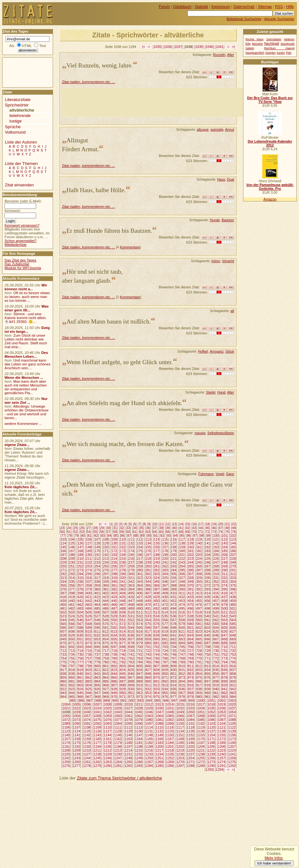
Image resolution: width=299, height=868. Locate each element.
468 (131, 605)
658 (140, 639)
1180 (128, 743)
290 (225, 570)
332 (225, 578)
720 (131, 651)
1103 (211, 723)
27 (89, 528)
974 (148, 697)
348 (182, 582)
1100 (180, 723)
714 (80, 651)
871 (165, 677)
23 (62, 528)
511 (140, 612)
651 (80, 639)
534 (157, 616)
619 (165, 631)
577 (165, 624)
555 (157, 620)
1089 (66, 723)
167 (72, 551)
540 (208, 616)
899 (225, 681)
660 (157, 639)
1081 (159, 720)
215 (123, 559)
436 (216, 597)
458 (225, 601)
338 (97, 582)
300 (131, 574)
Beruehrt (257, 44)
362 (123, 585)
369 (182, 585)
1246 (108, 758)
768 (182, 658)
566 (72, 624)
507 (106, 612)
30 (109, 528)
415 (216, 593)
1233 (149, 754)
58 (115, 532)
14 (181, 524)
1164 (139, 739)
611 (97, 631)
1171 (211, 739)
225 (208, 559)
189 (80, 555)
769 (190, 658)
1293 (209, 770)
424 (114, 597)
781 (114, 662)
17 (201, 524)
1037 (178, 47)
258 (131, 566)
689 (225, 643)
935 (173, 689)
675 (106, 643)
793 (216, 662)
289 (216, 570)
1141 (76, 735)
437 (225, 597)
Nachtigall (272, 44)
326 (173, 578)
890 (148, 681)
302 (148, 574)
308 (199, 574)
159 (182, 547)
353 (225, 582)
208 (63, 559)
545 (72, 620)
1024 (97, 708)
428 (148, 597)
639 (157, 635)
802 (114, 666)
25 (75, 528)
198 (157, 555)
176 (148, 551)
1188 (211, 743)
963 (233, 693)
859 (63, 677)
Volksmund (15, 132)
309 (208, 574)
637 (140, 635)
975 (157, 697)
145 (63, 547)
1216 (149, 750)
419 (72, 597)
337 (89, 582)
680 (148, 643)
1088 (232, 720)
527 (97, 616)
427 (140, 597)
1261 (87, 762)
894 (182, 681)
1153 (201, 735)
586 (63, 628)
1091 (87, 723)
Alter (231, 55)
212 (97, 559)
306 (182, 574)
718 (114, 651)
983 (225, 697)
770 (199, 658)
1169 (190, 739)
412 (190, 593)
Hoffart (203, 351)
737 (97, 654)
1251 (159, 758)
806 (148, 666)
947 (97, 693)
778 (89, 662)
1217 (159, 750)
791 (199, 662)
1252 (170, 758)
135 (157, 543)
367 (165, 585)
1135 (190, 731)
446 (123, 601)
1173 (232, 739)
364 (140, 585)
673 (89, 643)
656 (123, 639)
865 (114, 677)
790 (190, 662)
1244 (87, 758)
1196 (118, 747)
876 (208, 677)
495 (182, 608)
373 (216, 585)
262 (165, 566)
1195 (108, 747)
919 (216, 685)
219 (157, 559)
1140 (66, 735)
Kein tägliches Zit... (21, 487)
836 (225, 670)
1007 (97, 704)
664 (190, 639)
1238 (201, 754)
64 (155, 532)
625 (216, 631)
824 (123, 670)
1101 (190, 723)
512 (148, 612)
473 (173, 605)
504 (80, 612)
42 (188, 528)
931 (140, 689)
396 (233, 589)
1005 (76, 704)
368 (173, 585)
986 (81, 700)
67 (174, 532)
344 (148, 582)
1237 (190, 754)
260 (148, 566)
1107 (76, 727)
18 (207, 524)
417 (233, 593)
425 (123, 597)
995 (157, 700)
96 (188, 536)
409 (165, 593)
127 (89, 543)
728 (199, 651)
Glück (230, 351)
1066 (180, 716)
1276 (66, 766)
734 (72, 654)
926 (97, 689)
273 (80, 570)
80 (83, 536)
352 (216, 582)
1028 (139, 708)
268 (216, 566)
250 (63, 566)
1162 (118, 739)
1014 (170, 704)
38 (161, 528)
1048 (170, 712)
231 (80, 562)
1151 (180, 735)
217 (140, 559)
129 (106, 543)
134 (148, 543)
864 (106, 677)
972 (131, 697)
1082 (170, 720)
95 (182, 536)
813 (208, 666)
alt (232, 311)
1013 (159, 704)
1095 (128, 723)
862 (89, 677)
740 (123, 654)
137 (173, 543)
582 (208, 624)
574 (140, 624)
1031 (170, 708)
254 (97, 566)
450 (157, 601)
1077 (118, 720)
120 (208, 539)
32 (122, 528)
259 (140, 566)
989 (107, 700)
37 (155, 528)
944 (72, 693)
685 (190, 643)
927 (106, 689)
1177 (97, 743)
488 (123, 608)
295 (89, 574)
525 (80, 616)
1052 (211, 712)
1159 (87, 739)
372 (208, 585)
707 (199, 647)
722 (148, 651)
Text (43, 46)
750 (208, 654)
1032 (180, 708)
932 (148, 689)
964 (63, 697)
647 (225, 635)
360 (106, 585)
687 (208, 643)
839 (72, 674)
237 (131, 562)
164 (225, 547)
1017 (201, 704)
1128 (118, 731)
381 (106, 589)
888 (131, 681)
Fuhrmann (206, 474)
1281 (118, 766)
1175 (76, 743)
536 (173, 616)
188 (72, 555)
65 (161, 532)
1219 (180, 750)
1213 (118, 750)
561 (208, 620)
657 (131, 639)
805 (140, 666)
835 (216, 670)
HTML (27, 46)
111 (131, 539)
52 (75, 532)
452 (173, 601)
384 (131, 589)
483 (80, 608)
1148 (149, 735)
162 (208, 547)
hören (216, 261)
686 (199, 643)
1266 (139, 762)
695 (97, 647)
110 (123, 539)
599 (173, 628)
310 (216, 574)
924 (80, 689)
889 (140, 681)
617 (148, 631)
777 (80, 662)
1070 (222, 716)
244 (190, 562)
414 (208, 593)
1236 (180, 754)
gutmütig (217, 129)
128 (97, 543)
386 (148, 589)
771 (208, 658)
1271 (190, 762)
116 (173, 539)
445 (114, 601)
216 (131, 559)
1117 (180, 727)
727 (190, 651)
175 (140, 551)
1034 (201, 708)
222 (182, 559)
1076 (108, 720)
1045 (139, 712)
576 (157, 624)
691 (63, 647)
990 (115, 700)
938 (199, 689)
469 (140, 605)
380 (97, 589)
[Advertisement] (178, 102)
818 (72, 670)
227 (225, 559)
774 (233, 658)
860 (72, 677)
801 (106, 666)
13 (174, 524)
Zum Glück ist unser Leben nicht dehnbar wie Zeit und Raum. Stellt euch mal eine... (26, 341)
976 (165, 697)
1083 (180, 720)
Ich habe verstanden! (274, 863)
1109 (97, 727)
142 (216, 543)
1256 (211, 758)
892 (165, 681)
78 (70, 536)
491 (148, 608)
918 (208, 685)
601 (190, 628)
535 (165, 616)
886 (114, 681)
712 (63, 651)
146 (72, 547)
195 (131, 555)
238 (140, 562)
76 (234, 532)
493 (165, 608)
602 (199, 628)
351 (208, 582)
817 (63, 670)
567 (80, 624)
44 (201, 528)
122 (225, 539)
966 (80, 697)
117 (182, 539)
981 (208, 697)
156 (157, 547)
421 (89, 597)
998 (183, 700)
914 (173, 685)
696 (106, 647)
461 (72, 605)
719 (123, 651)
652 (89, 639)
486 (106, 608)
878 (225, 677)
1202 (180, 747)
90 (149, 536)
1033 (190, 708)
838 (63, 674)
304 (165, 574)
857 (225, 674)
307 (190, 574)
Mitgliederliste (15, 245)
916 (190, 685)
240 (157, 562)
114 (157, 539)
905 (97, 685)
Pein (289, 53)
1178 (108, 743)
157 (165, 547)
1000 (201, 700)
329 (199, 578)
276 (106, 570)
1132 (159, 731)
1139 (232, 731)
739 (114, 654)
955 (165, 693)
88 (136, 536)
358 (89, 585)
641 (173, 635)
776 (72, 662)
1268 (159, 762)
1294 (220, 770)
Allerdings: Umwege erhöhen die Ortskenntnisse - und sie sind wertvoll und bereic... (27, 412)
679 (140, 643)
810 (182, 666)
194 (123, 555)
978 (182, 697)
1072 (66, 720)
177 (157, 551)
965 (72, 697)
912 (157, 685)
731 (225, 651)
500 (225, 608)
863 (97, 677)
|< (144, 47)
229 (63, 562)
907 (114, 685)
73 (214, 532)
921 (233, 685)
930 (131, 689)
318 (106, 578)
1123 (66, 731)
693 (80, 647)
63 (148, 532)
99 (208, 536)
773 (225, 658)
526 (89, 616)
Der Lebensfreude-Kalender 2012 (270, 143)
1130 (139, 731)
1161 (108, 739)
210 (80, 559)
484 (89, 608)
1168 (180, 739)
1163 (128, 739)
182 (199, 551)
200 (173, 555)
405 (131, 593)
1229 (108, 754)
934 (165, 689)
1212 (108, 750)
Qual (230, 179)
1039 (199, 47)
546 (80, 620)
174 (131, 551)
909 (131, 685)
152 (123, 547)
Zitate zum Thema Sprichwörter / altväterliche (119, 778)
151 (114, 547)
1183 (159, 743)
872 (173, 677)
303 (157, 574)
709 (216, 647)
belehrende (20, 116)
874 (190, 677)
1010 (128, 704)
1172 (222, 739)
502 (63, 612)
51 (69, 532)
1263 (108, 762)
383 (123, 589)
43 (194, 528)
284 (173, 570)
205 (216, 555)
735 (80, 654)
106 (89, 539)
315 (80, 578)
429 (157, 597)
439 (63, 601)
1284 (149, 766)
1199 (149, 747)
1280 (108, 766)
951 (131, 693)
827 (148, 670)
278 (123, 570)
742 (140, 654)
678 (131, 643)
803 (123, 666)
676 (114, 643)
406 (140, 593)
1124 (76, 731)
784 (140, 662)
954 (157, 693)
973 (140, 697)
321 (131, 578)
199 (165, 555)
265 (190, 566)
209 (72, 559)
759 (106, 658)
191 (97, 555)
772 (216, 658)
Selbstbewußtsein (221, 433)
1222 (211, 750)
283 (165, 570)
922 (63, 689)
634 (114, 635)
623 (199, 631)
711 (233, 647)
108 (106, 539)
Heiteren (289, 39)
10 (155, 524)
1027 (128, 708)
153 (131, 547)
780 (106, 662)
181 (190, 551)
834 (208, 670)
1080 (149, 720)
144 (233, 543)
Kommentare (130, 247)
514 (165, 612)
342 (131, 582)
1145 (118, 735)
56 (102, 532)
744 (157, 654)
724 (165, 651)
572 (123, 624)
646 (216, 635)
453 (182, 601)
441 (80, 601)
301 (140, 574)
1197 (128, 747)
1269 (170, 762)
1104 (222, 723)
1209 (76, 750)
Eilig (248, 44)
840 (80, 674)
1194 (97, 747)
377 (72, 589)
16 (194, 524)
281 (148, 570)
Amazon (270, 199)
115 (165, 539)
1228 (97, 754)
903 (80, 685)
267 (208, 566)
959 (199, 693)
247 (216, 562)
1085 (201, 720)
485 (97, 608)
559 (190, 620)
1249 (139, 758)
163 (216, 547)
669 (233, 639)
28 (95, 528)
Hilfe (290, 7)
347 (173, 582)
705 (182, 647)
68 (181, 532)
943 (63, 693)
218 (148, 559)
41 (181, 528)
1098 (159, 723)
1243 (76, 758)
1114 (149, 727)
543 (233, 616)
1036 (168, 47)
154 (140, 547)
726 (182, 651)
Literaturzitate (18, 100)
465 (106, 605)
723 (157, 651)
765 (157, 658)
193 (114, 555)
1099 (170, 723)
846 (131, 674)
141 (208, 543)
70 (194, 532)
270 (233, 566)
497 (199, 608)
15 (188, 524)
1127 (108, 731)
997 (174, 700)
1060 (118, 716)
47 (221, 528)
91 (156, 536)
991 (124, 700)
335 (72, 582)
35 (142, 528)
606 (233, 628)
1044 (128, 712)
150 (106, 547)
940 (216, 689)
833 (199, 670)
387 (157, 589)
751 (216, 654)
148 (89, 547)
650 (72, 639)
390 (182, 589)
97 (195, 536)
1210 (87, 750)
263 (173, 566)
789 (182, 662)
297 (106, 574)
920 (225, 685)
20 (221, 524)
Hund (221, 392)
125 (72, 543)
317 (97, 578)
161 (199, 547)
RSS (279, 7)
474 (182, 605)
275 (97, 570)
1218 (170, 750)
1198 (139, 747)
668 (225, 639)
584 (225, 624)
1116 (170, 727)
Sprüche (13, 127)
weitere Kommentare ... (23, 424)
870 (157, 677)
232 (89, 562)
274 (89, 570)
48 (227, 528)
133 (140, 543)
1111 (118, 727)
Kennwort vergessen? (22, 225)
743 (148, 654)
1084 (190, 720)
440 (72, 601)
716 (97, 651)
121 (216, 539)
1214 (128, 750)
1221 (201, 750)
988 (98, 700)
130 (114, 543)
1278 (87, 766)
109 (114, 539)
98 (202, 536)
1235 (170, 754)
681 (157, 643)
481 (63, 608)
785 (148, 662)
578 (173, 624)
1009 (118, 704)
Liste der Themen (21, 164)
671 (72, 643)
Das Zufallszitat (17, 264)
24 (69, 528)
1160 (97, 739)
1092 (97, 723)
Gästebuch (182, 7)
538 (190, 616)
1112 (128, 727)
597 (157, 628)
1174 (66, 743)
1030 (159, 708)
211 (89, 559)
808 (165, 666)
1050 (190, 712)
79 (76, 536)
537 (182, 616)
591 (106, 628)
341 (123, 582)
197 (148, 555)
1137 (211, 731)
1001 (211, 700)
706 (190, 647)
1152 (190, 735)
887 (123, 681)
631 (89, 635)
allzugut (203, 129)
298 (114, 574)
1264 (118, 762)
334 (63, 582)
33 (128, 528)
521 (225, 612)
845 (123, 674)
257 (123, 566)
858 (233, 674)
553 (140, 620)
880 (63, 681)
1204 (201, 747)
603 (208, 628)
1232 (139, 754)
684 (182, 643)
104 (72, 539)
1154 (211, 735)
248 (225, 562)
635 (123, 635)
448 (140, 601)
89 (142, 536)
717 (106, 651)
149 (97, 547)
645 (208, 635)
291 (233, 570)
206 (225, 555)
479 (225, 605)
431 (173, 597)
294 (80, 574)
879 (233, 677)
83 (103, 536)
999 (191, 700)
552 (131, 620)
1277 (76, 766)
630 (80, 635)
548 (97, 620)
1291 (222, 766)
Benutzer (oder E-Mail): (23, 201)
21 (227, 524)
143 (225, 543)
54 (89, 532)
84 (110, 536)
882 (80, 681)
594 (131, 628)
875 (199, 677)
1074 (87, 720)
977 (173, 697)
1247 (118, 758)
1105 (232, 723)
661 (165, 639)
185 (225, 551)
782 (123, 662)
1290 (211, 766)
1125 (87, 731)
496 (190, 608)
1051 (201, 712)
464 (97, 605)
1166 (159, 739)
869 (148, 677)
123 (233, 539)
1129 (128, 731)
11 (161, 524)
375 (233, 585)
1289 (201, 766)
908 (123, 685)
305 (173, 574)
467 (123, 605)
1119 (201, 727)
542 (225, 616)
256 (114, 566)
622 (190, 631)
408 (157, 593)
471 (157, 605)
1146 (128, 735)
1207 (232, 747)
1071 (232, 716)
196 (140, 555)
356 (72, 585)
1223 (222, 750)
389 (173, 589)
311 (225, 574)
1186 (190, 743)
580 (190, 624)
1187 (201, 743)
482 (72, 608)
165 (233, 547)
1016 (190, 704)
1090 (76, 723)
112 (140, 539)
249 (233, 562)
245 (199, 562)
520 (216, 612)
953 (148, 693)
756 (80, 658)
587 (72, 628)
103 (63, 539)
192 (106, 555)
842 (97, 674)
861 (80, 677)
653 (97, 639)
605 (225, 628)
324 (157, 578)
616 (140, 631)
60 (128, 532)
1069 (211, 716)
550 (114, 620)
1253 (180, 758)
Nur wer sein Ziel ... (26, 401)
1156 (232, 735)
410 (173, 593)
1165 (149, 739)
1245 (97, 758)
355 (63, 585)
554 (148, 620)
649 (63, 639)
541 (216, 616)
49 (234, 528)
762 (131, 658)
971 (123, 697)
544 (63, 620)
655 (114, 639)
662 (173, 639)
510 (131, 612)
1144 (108, 735)
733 (63, 654)
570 (106, 624)
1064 (159, 716)
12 (168, 524)
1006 (87, 704)
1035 (157, 47)
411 (182, 593)
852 (182, 674)
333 (233, 578)
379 (89, 589)
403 (114, 593)
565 (63, 624)
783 (131, 662)
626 (225, 631)
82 (96, 536)
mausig (200, 433)
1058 (97, 716)
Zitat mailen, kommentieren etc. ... (88, 82)
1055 (66, 716)
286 (190, 570)
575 (148, 624)
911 (148, 685)
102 (233, 536)
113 (148, 539)
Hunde (215, 220)
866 (123, 677)
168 (80, 551)
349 (190, 582)
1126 (97, 731)
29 (102, 528)
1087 (222, 720)
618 (157, 631)
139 (190, 543)
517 (190, 612)
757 (89, 658)
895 (190, 681)
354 (233, 582)
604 (216, 628)
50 (62, 532)
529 (114, 616)
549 (106, 620)
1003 (232, 700)
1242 (66, 758)
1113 (139, 727)
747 (182, 654)
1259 (66, 762)
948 (106, 693)
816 (233, 666)
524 (72, 616)
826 (140, 670)
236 (123, 562)
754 (63, 658)
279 (131, 570)
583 (216, 624)
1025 (108, 708)
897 (208, 681)
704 (173, 647)
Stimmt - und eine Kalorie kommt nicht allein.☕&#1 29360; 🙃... (26, 318)
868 (140, 677)
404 (123, 593)
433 (190, 597)
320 (123, 578)
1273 (211, 762)
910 (140, 685)
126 (80, 543)
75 (227, 532)
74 (221, 532)
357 (80, 585)
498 (208, 608)
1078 (128, 720)
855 (208, 674)
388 (165, 589)
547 (89, 620)
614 (123, 631)
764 (148, 658)
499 (216, 608)
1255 (201, 758)
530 (123, 616)
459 (233, 601)
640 (165, 635)
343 (140, 582)
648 (233, 635)
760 (114, 658)
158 (173, 547)
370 (190, 585)
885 (106, 681)
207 (233, 555)
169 (89, 551)
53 (82, 532)
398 (72, 593)
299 (123, 574)
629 (72, 635)
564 (233, 620)
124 (63, 543)
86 (123, 536)
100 (216, 536)
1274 (222, 762)
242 (173, 562)
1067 (190, 716)
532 (140, 616)
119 (199, 539)
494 (173, 608)
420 (80, 597)
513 (157, 612)
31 (115, 528)
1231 (128, 754)
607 (63, 631)
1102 (201, 723)
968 (97, 697)
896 (199, 681)
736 (89, 654)
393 (208, 589)
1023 (87, 708)
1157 (66, 739)
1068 (201, 716)
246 (208, 562)
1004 (66, 704)
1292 (232, 766)
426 (131, 597)
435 (208, 597)
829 (165, 670)
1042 (108, 712)
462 (80, 605)
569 (97, 624)
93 (169, 536)
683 (173, 643)
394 (216, 589)
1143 (97, 735)
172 (114, 551)
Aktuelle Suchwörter (279, 19)
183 (208, 551)
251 (72, 566)
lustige (16, 121)
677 (123, 643)
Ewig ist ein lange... (27, 330)
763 (140, 658)
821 (97, 670)
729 (208, 651)
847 (140, 674)
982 (216, 697)
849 (157, 674)
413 (199, 593)
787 (165, 662)
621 (182, 631)
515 (173, 612)
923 (72, 689)
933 (157, 689)
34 (135, 528)
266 (199, 566)
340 (114, 582)
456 (208, 601)
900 (233, 681)
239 (148, 562)
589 (89, 628)
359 (97, 585)
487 (114, 608)
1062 (139, 716)
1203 (190, 747)
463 (89, 605)
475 (190, 605)
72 (207, 532)
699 (131, 647)
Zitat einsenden (19, 185)
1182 (149, 743)
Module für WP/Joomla (23, 268)
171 (106, 551)
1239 (211, 754)
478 (216, 605)
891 (157, 681)
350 (199, 582)
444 (106, 601)
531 (131, 616)
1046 (149, 712)
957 (182, 693)
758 (97, 658)
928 (114, 689)
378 (80, 589)
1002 (222, 700)
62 (142, 532)
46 (214, 528)
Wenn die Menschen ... (24, 378)
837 (233, 670)
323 (148, 578)
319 (114, 578)
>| (233, 47)
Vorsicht (228, 261)
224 (199, 559)
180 (182, 551)
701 (148, 647)
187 (63, 555)
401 (97, 593)
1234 (159, 754)
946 (89, 693)
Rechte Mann (254, 39)
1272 (201, 762)
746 (173, 654)
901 (63, 685)
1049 (180, 712)
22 (234, 524)
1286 (170, 766)
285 (182, 570)
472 (165, 605)
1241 (232, 754)
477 (208, 605)
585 (233, 624)
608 (72, 631)
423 (106, 597)
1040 (209, 47)
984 (233, 697)
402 (106, 593)
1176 (87, 743)
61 (135, 532)
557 (173, 620)
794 (225, 662)
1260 (76, 762)
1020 (232, 704)
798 (80, 666)
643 (190, 635)
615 (131, 631)
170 (97, 551)
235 (114, 562)
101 (225, 536)
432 (182, 597)
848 (148, 674)
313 (63, 578)
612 (106, 631)
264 (182, 566)
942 (233, 689)
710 (225, 647)
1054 (232, 712)
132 (131, 543)
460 (63, 605)
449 (148, 601)
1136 (201, 731)
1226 (76, 754)
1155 (222, 735)
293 (72, 574)
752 (225, 654)
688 (216, 643)
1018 (211, 704)
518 (199, 612)
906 (106, 685)
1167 (170, 739)
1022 (76, 708)
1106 (66, 727)
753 (233, 654)
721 (140, 651)
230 (72, 562)
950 (123, 693)
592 (114, 628)
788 (173, 662)
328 (190, 578)
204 (208, 555)
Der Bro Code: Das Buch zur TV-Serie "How (270, 100)
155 (148, 547)
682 (165, 643)
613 (114, 631)
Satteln (250, 48)
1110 (108, 727)
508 (114, 612)
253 (89, 566)
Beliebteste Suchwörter (244, 19)
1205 (211, 747)
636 (131, 635)
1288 (190, 766)
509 (123, 612)
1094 (118, 723)
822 (106, 670)
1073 (76, 720)
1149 (159, 735)
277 (114, 570)
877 (216, 677)
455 (199, 601)
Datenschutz (244, 7)
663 (182, 639)
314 (72, 578)
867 (131, 677)
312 (233, 574)
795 (233, 662)
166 (63, 551)
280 (140, 570)
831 (182, 670)
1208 (66, 750)
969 (106, 697)
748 (190, 654)
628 (63, 635)
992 (132, 700)
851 (173, 674)
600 (182, 628)
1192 (76, 747)
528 (106, 616)
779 (97, 662)
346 (165, 582)
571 (114, 624)
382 (114, 589)
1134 (180, 731)
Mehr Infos (273, 858)
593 (123, 628)
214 (114, 559)
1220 (190, 750)
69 (188, 532)
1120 (211, 727)
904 (89, 685)
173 (123, 551)
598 (165, 628)
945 (80, 693)
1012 (149, 704)
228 (233, 559)
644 (199, 635)
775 (63, 662)
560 (199, 620)
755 (72, 658)
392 (199, 589)
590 (97, 628)
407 (148, 593)
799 (89, 666)
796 (63, 666)
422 (97, 597)
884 (97, 681)
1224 (232, 750)
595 (140, 628)
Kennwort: (13, 211)
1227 (87, 754)
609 (80, 631)
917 (199, 685)
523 (63, 616)
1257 (222, 758)
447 (131, 601)
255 (106, 566)
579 (182, 624)
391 (190, 589)
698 (123, 647)
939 (208, 689)
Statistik (202, 7)
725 (173, 651)
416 (225, 593)
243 (182, 562)
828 (157, 670)
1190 (232, 743)
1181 (139, 743)
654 (106, 639)
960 (208, 693)
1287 (180, 766)
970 (114, 697)
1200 (159, 747)
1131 (149, 731)
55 (95, 532)
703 (165, 647)
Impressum (221, 7)
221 (173, 559)
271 (63, 570)
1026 (118, 708)
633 (106, 635)
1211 (97, 750)
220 (165, 559)
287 (199, 570)
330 (208, 578)
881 (72, 681)
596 (148, 628)
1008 (108, 704)
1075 (97, 720)
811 (190, 666)
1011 (139, 704)
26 (82, 528)
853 (190, 674)
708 (208, 647)
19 (214, 524)
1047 (159, 712)
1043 (118, 712)
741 (131, 654)
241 (165, 562)
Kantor (281, 53)
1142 (87, 735)
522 (233, 612)
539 (199, 616)
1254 (190, 758)
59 (122, 532)
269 (225, 566)
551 (123, 620)
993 (141, 700)
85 (116, 536)
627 (233, 631)
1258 (232, 758)
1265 (128, 762)
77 (63, 536)
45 (207, 528)
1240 (222, 754)
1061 (128, 716)
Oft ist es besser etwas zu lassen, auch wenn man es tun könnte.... (27, 297)
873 (182, 677)
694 (89, 647)
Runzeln (219, 55)
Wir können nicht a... (26, 287)
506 (97, 612)
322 (140, 578)
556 (165, 620)
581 (199, 624)
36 (148, 528)
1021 (66, 708)
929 (123, 689)
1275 (232, 762)
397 (63, 593)
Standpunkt (287, 44)
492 (157, 608)
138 (182, 543)
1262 (97, 762)
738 (106, 654)
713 (72, 651)
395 (225, 589)
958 (190, 693)
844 (114, 674)
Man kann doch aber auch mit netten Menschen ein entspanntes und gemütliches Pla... (26, 387)
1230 (118, 754)
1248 (128, 758)
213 (106, 559)
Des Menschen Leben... (26, 355)
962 (225, 693)
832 (190, 670)
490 (140, 608)
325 (165, 578)
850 (165, 674)
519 (208, 612)
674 (97, 643)
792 (208, 662)
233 (97, 562)
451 (165, 601)
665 (199, 639)
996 (166, 700)
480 (233, 605)
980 (199, 697)
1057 (87, 716)
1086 (211, 720)
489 (131, 608)
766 (165, 658)
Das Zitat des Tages (20, 260)
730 (216, 651)
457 (216, 601)
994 (149, 700)
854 (199, 674)
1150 (170, 735)
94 (175, 536)
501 (233, 608)
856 (216, 674)
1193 (87, 747)
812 (199, 666)
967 (89, 697)
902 (72, 685)
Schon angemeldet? (20, 241)
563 (225, 620)
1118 (190, 727)
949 (114, 693)
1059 (108, 716)
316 (89, 578)
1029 (149, 708)
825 (131, 670)
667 (216, 639)
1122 (232, 727)
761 (123, 658)
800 (97, 666)
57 (109, 532)
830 (173, 670)
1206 (222, 747)
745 (165, 654)
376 (63, 589)
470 (148, 605)
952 (140, 693)
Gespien (271, 53)
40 (174, 528)
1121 (222, 727)
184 (216, 551)
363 (131, 585)
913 (165, 685)
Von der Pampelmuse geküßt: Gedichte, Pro (270, 187)
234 (106, 562)
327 (182, 578)
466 (114, 605)
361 (114, 585)
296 (97, 574)
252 (80, 566)
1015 (180, 704)
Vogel (220, 474)
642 (182, 635)
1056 (76, 716)
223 (190, 559)
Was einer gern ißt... (27, 308)
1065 (170, 716)
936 (182, 689)
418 (63, 597)
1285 (159, 766)
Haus (221, 179)
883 (89, 681)
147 (80, 547)
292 (63, 574)
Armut (229, 129)
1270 (180, 762)
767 (173, 658)
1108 (87, 727)
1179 (118, 743)
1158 (76, 739)
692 (72, 647)
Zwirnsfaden (274, 39)
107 (97, 539)
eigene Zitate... (17, 445)
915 (182, 685)
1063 (149, 716)
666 (208, 639)
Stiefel (211, 392)
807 (157, 666)
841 (89, 674)
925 (89, 689)
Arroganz (217, 351)
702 (157, 647)
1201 (170, 747)
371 (199, 585)
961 (216, 693)
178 (165, 551)
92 (162, 536)
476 (199, 605)
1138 (222, 731)
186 (233, 551)
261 (157, 566)
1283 (139, 766)
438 (233, 597)
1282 (128, 766)
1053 (222, 712)
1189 (222, 743)
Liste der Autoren (21, 142)
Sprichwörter (17, 105)
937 (190, 689)
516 (182, 612)
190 (89, 555)
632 (97, 635)
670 (63, 643)
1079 (139, 720)
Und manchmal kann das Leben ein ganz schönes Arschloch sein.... (27, 364)
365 (148, 585)
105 (80, 539)
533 (148, 616)
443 (97, 601)
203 (199, 555)
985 (73, 700)
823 (114, 670)
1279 (97, 766)
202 (190, 555)
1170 (201, 739)
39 (168, 528)
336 (80, 582)
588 (80, 628)
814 (216, 666)
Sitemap (265, 7)
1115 (159, 727)
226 (216, 559)
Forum (164, 7)
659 (148, 639)
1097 (149, 723)
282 (157, 570)
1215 (139, 750)
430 (165, 597)
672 (80, 643)
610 (89, 631)
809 (173, 666)
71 (201, 532)
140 (199, 543)
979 (190, 697)
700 (140, 647)
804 (131, 666)
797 (72, 666)
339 (106, 582)
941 (225, 689)
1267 (149, 762)
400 (89, 593)
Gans (230, 474)
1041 (220, 47)
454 (190, 601)
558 (182, 620)
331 (216, 578)
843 (106, 674)
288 (208, 570)
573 (131, 624)
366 (157, 585)
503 (72, 612)
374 (225, 585)
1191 (66, 747)
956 (173, 693)
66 (168, 532)
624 (208, 631)
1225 (66, 754)
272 (72, 570)
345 (157, 582)
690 (233, 643)
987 (90, 700)
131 (123, 543)
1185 (180, 743)
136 (165, 543)
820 (89, 670)
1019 (222, 704)
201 (182, 555)
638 (148, 635)
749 (199, 654)
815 (225, 666)
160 (190, 547)
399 (80, 593)
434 (199, 597)
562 (216, 620)
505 (89, 612)
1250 (149, 758)
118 (190, 539)
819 (80, 670)
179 (173, 551)
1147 (139, 735)
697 (114, 647)
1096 (139, 723)
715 (89, 651)
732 (233, 651)
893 (173, 681)
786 (157, 662)
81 (90, 536)
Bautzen (228, 220)
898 (216, 681)
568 (89, 624)
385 (140, 589)
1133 (170, 731)
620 (173, 631)
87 (129, 536)
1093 (108, 723)
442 (89, 601)
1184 (170, 743)
